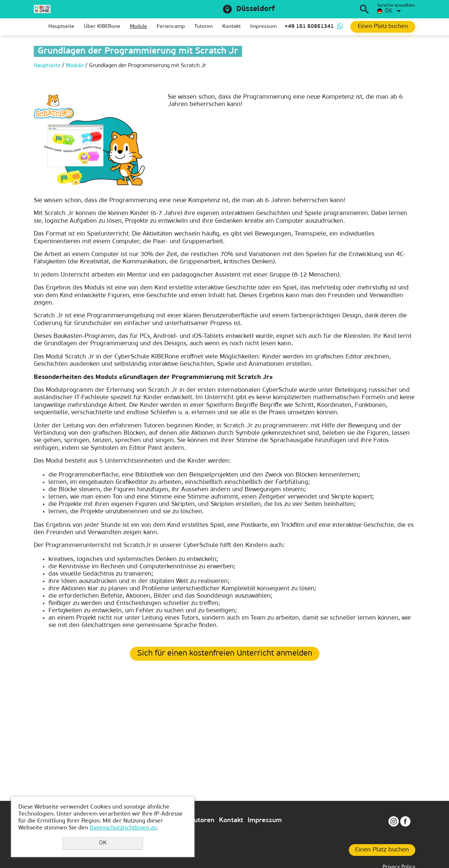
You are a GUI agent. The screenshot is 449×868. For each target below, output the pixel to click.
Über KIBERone (102, 27)
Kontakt (231, 27)
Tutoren (204, 27)
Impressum (263, 27)
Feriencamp (171, 27)
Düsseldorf (255, 9)
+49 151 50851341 (309, 27)
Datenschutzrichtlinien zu (123, 828)
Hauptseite (61, 27)
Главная (39, 27)
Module (138, 27)
